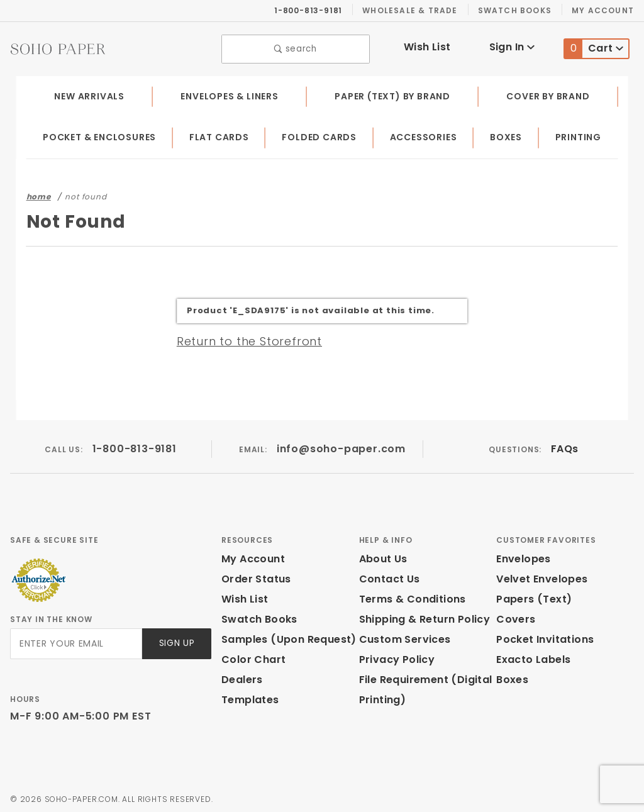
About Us (382, 556)
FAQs (564, 446)
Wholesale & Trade (416, 10)
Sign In (512, 46)
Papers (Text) (529, 596)
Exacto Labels (532, 656)
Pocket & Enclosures (101, 135)
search (296, 47)
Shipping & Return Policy (423, 616)
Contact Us (387, 576)
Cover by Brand (549, 93)
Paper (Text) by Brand (394, 93)
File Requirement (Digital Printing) (421, 687)
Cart (594, 47)
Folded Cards (322, 135)
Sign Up (176, 641)
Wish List (427, 46)
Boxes (508, 135)
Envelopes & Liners (229, 93)
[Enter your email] (75, 641)
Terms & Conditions (409, 596)
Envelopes (523, 556)
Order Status (253, 576)
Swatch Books (520, 10)
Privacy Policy (395, 656)
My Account (605, 10)
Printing (579, 135)
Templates (247, 697)
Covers (514, 616)
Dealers (241, 676)
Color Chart (250, 656)
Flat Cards (222, 135)
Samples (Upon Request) (284, 636)
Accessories (425, 135)
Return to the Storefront (242, 338)
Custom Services (402, 636)
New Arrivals (88, 93)
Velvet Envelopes (539, 576)
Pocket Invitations (541, 636)
